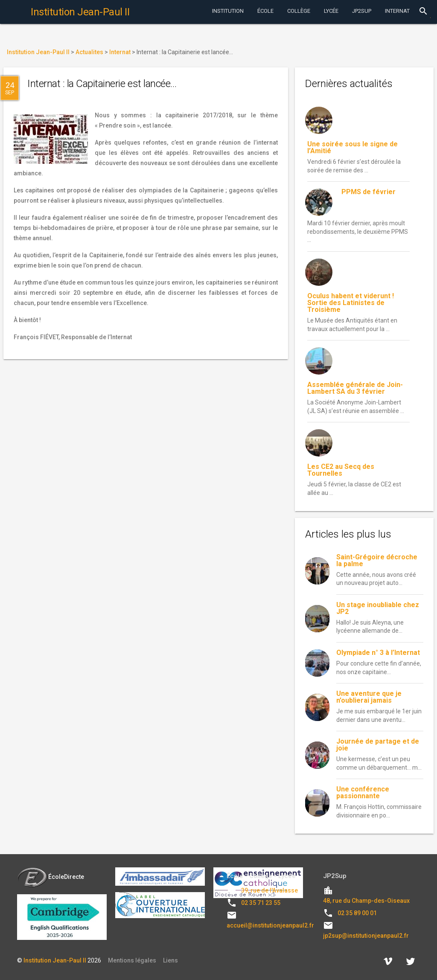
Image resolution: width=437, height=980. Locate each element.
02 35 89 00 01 (357, 913)
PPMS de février (369, 192)
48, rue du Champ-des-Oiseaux (366, 901)
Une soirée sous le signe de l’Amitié (353, 147)
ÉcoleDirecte (51, 877)
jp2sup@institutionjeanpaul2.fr (366, 936)
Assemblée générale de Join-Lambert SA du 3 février (355, 388)
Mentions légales (132, 960)
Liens (170, 960)
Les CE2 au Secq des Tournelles (341, 470)
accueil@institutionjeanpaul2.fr (270, 925)
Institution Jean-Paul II (55, 960)
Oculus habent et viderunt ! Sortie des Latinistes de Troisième (351, 303)
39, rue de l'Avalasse (269, 890)
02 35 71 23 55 (261, 903)
